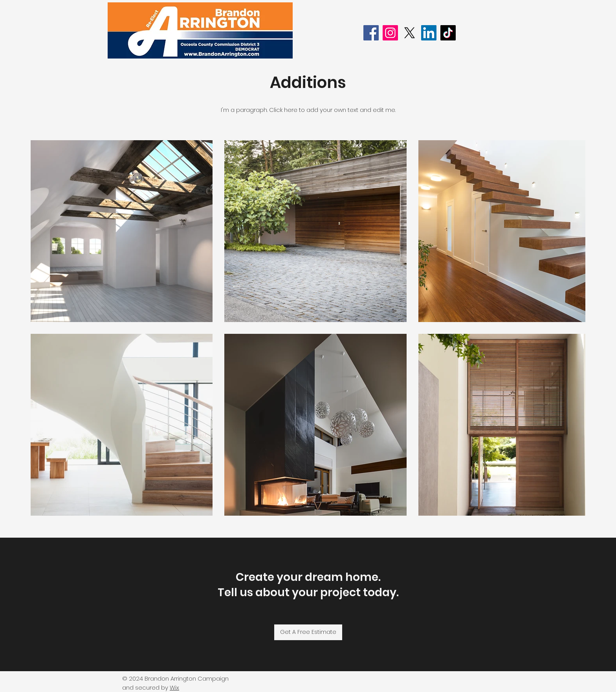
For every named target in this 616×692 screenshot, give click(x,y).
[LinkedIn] (429, 33)
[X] (410, 33)
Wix (174, 687)
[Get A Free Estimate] (308, 632)
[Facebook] (371, 33)
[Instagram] (390, 33)
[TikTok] (448, 33)
